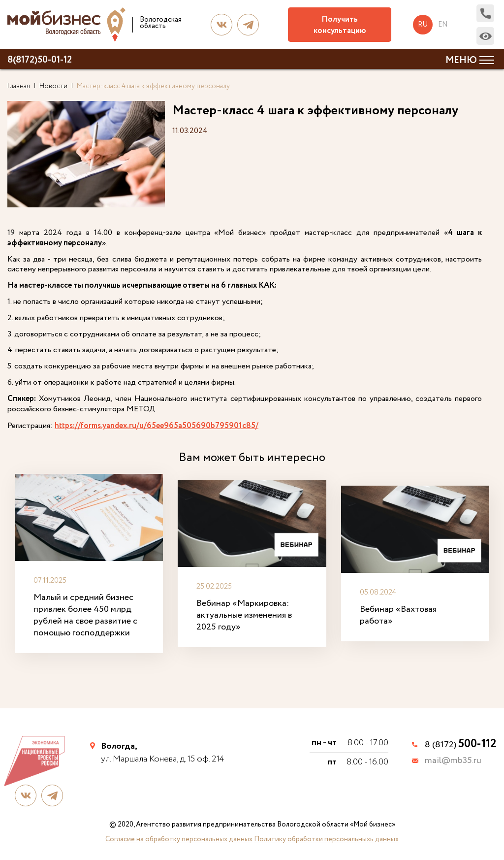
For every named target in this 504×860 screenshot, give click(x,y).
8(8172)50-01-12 (40, 60)
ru (423, 25)
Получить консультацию (340, 25)
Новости (53, 86)
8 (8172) (461, 745)
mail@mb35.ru (453, 761)
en (443, 25)
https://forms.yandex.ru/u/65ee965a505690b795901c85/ (157, 426)
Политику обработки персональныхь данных (326, 839)
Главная (19, 86)
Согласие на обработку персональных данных (179, 839)
